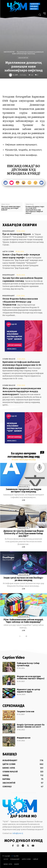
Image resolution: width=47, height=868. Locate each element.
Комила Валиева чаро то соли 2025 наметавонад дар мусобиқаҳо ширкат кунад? (35, 210)
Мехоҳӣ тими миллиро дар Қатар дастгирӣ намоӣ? (11, 208)
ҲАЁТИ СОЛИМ (8, 252)
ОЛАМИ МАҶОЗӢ (9, 359)
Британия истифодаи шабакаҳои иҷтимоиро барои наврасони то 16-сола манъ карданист (22, 365)
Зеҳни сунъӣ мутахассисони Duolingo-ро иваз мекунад (23, 579)
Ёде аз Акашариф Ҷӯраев (17, 234)
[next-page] (26, 636)
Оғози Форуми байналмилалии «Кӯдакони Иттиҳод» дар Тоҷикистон (20, 302)
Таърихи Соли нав (26, 711)
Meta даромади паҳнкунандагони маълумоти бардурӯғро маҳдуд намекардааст (22, 391)
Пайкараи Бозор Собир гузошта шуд (28, 664)
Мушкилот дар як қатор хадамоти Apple (29, 691)
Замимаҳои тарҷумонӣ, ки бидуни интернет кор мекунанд (23, 491)
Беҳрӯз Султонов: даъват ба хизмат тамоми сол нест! (31, 726)
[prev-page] (20, 636)
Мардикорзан (24, 738)
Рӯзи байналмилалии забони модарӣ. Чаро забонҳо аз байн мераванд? (24, 621)
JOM (16, 75)
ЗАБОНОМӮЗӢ (9, 52)
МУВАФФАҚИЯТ (9, 231)
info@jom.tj (18, 833)
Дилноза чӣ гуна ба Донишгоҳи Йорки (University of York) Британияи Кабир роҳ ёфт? (23, 533)
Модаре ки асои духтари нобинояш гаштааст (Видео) (31, 678)
